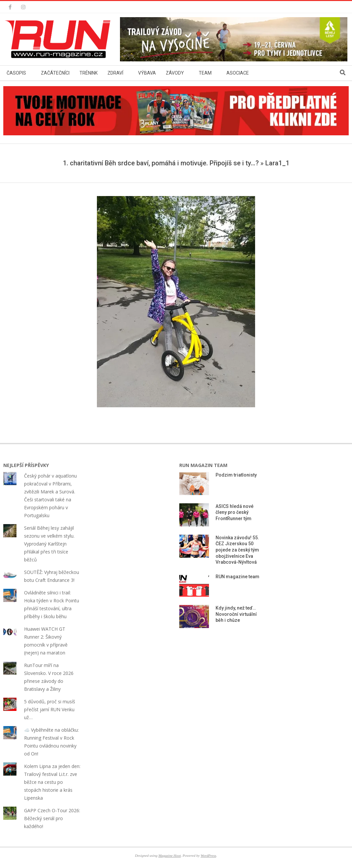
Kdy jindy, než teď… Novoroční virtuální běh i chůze (236, 614)
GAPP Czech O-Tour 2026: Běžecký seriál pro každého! (52, 818)
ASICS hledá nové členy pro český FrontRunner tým (235, 512)
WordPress (208, 855)
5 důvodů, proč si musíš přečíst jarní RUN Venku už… (50, 709)
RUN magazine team (237, 577)
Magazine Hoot (169, 855)
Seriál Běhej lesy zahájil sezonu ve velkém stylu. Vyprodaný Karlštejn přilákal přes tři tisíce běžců (49, 544)
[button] (59, 39)
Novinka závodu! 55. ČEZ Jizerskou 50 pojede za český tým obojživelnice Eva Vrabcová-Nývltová (237, 550)
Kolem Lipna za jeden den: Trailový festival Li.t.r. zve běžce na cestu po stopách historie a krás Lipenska (52, 782)
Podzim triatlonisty (236, 475)
